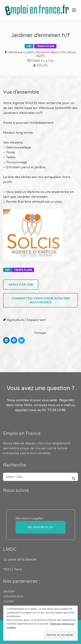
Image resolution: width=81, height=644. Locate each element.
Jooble (8, 601)
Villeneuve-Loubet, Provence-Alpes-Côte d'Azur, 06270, (42, 54)
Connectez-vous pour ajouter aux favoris (41, 300)
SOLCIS (42, 65)
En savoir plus (40, 527)
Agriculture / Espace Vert (26, 320)
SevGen (9, 591)
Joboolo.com (13, 596)
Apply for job (21, 285)
